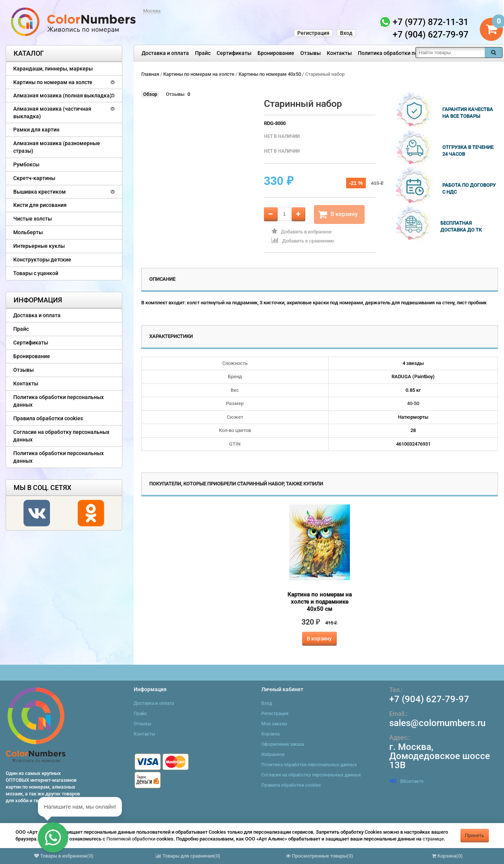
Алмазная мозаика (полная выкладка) (62, 95)
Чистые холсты (33, 219)
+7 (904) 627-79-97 (429, 699)
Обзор (150, 94)
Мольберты (28, 232)
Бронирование (276, 53)
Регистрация (313, 33)
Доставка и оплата (165, 53)
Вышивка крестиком (40, 192)
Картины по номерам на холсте (53, 82)
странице (433, 839)
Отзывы (311, 53)
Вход (346, 33)
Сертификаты (234, 53)
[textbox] (450, 52)
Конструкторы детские (42, 260)
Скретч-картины (34, 178)
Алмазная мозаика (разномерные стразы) (57, 147)
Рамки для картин (36, 130)
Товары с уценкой (36, 273)
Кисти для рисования (40, 205)
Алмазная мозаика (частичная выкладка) (52, 113)
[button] (53, 837)
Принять (475, 835)
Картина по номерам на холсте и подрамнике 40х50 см (320, 602)
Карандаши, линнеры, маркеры (53, 69)
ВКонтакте (406, 781)
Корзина (270, 734)
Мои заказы (274, 724)
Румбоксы (26, 164)
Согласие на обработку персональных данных (61, 436)
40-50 (413, 403)
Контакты (339, 53)
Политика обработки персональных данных (413, 53)
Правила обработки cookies (48, 418)
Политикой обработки (131, 839)
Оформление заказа (283, 744)
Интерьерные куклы (39, 246)
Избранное (273, 754)
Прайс (203, 53)
